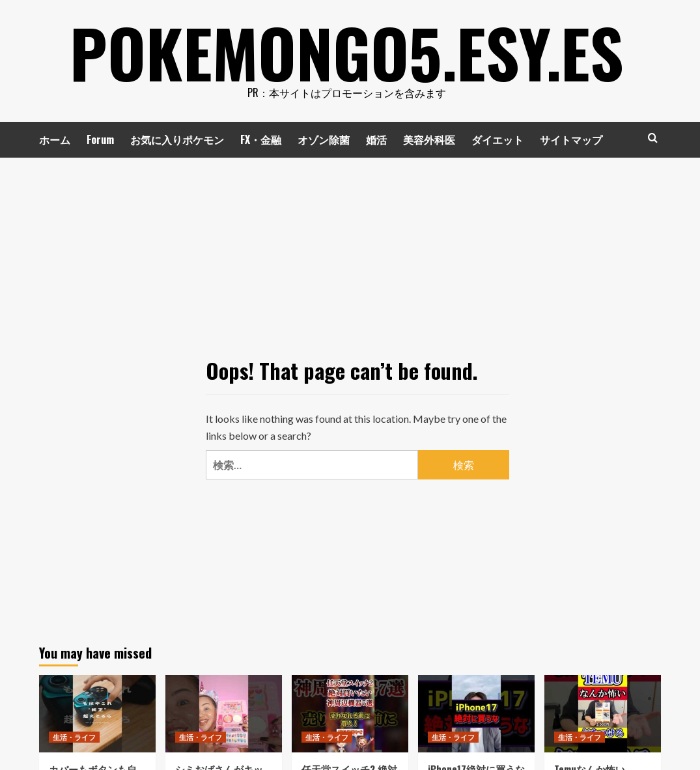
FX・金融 (261, 139)
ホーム (55, 139)
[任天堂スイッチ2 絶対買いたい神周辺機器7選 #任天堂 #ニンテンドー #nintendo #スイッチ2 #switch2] (350, 714)
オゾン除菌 (324, 139)
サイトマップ (571, 139)
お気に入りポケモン (177, 139)
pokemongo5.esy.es (347, 52)
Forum (100, 139)
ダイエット (497, 139)
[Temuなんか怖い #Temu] (603, 714)
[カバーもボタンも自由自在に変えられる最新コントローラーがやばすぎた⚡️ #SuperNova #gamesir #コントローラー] (97, 714)
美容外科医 (429, 139)
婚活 (376, 139)
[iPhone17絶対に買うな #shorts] (476, 714)
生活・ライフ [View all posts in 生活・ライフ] (74, 737)
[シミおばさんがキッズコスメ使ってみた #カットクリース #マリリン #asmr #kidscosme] (224, 714)
